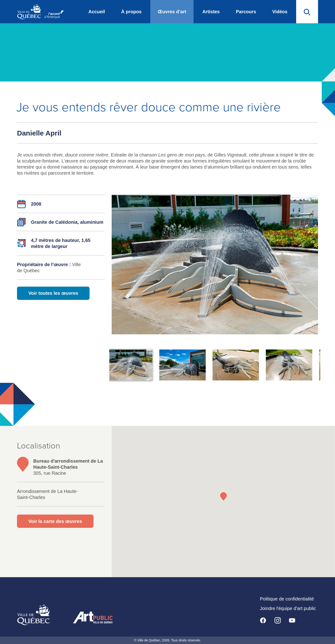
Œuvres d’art (172, 12)
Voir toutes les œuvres (53, 293)
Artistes (211, 12)
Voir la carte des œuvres (55, 521)
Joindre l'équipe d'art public (288, 608)
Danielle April (39, 133)
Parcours (246, 12)
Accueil (97, 12)
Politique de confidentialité (287, 599)
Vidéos (280, 12)
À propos (131, 12)
